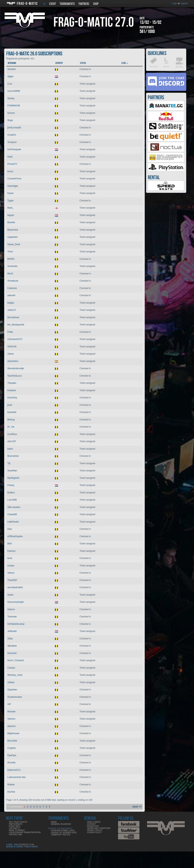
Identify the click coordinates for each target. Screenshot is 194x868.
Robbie (11, 785)
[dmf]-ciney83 (14, 128)
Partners (84, 4)
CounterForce (14, 179)
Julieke (11, 682)
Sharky (11, 98)
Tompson (12, 142)
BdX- (10, 544)
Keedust (12, 390)
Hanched (12, 653)
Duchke (11, 792)
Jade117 (12, 310)
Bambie (11, 222)
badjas (11, 303)
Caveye (11, 668)
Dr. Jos (11, 427)
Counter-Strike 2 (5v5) (63, 831)
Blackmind (13, 230)
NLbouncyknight (16, 602)
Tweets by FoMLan (156, 272)
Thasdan (12, 383)
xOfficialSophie (15, 536)
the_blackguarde (16, 325)
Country (59, 63)
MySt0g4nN (13, 478)
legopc (11, 215)
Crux (10, 84)
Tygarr (11, 201)
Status (83, 63)
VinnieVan (13, 266)
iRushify (11, 763)
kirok (10, 558)
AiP (9, 704)
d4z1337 (12, 441)
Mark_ (11, 208)
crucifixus (12, 434)
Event (53, 4)
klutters (11, 493)
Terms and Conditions (99, 828)
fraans (11, 193)
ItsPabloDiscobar (16, 624)
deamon (11, 726)
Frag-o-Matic (94, 822)
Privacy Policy (95, 830)
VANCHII (12, 347)
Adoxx (11, 354)
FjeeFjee (12, 755)
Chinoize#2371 (15, 339)
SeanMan (12, 471)
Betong (11, 420)
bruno (10, 171)
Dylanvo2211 (14, 770)
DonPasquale (14, 149)
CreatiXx (12, 135)
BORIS (11, 259)
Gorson (11, 113)
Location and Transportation (25, 832)
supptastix (13, 237)
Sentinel (11, 69)
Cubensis (12, 288)
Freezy (11, 485)
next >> (137, 807)
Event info (15, 826)
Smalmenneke (15, 697)
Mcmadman (13, 317)
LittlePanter (13, 522)
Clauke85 (12, 514)
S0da (10, 639)
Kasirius (11, 551)
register (184, 3)
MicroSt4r (12, 741)
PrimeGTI (12, 164)
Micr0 (10, 274)
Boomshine (13, 456)
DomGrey (12, 398)
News (54, 822)
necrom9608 (14, 91)
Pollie (10, 332)
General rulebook (61, 824)
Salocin (11, 609)
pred (10, 405)
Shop (96, 4)
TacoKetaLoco (15, 376)
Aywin (10, 595)
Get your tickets (18, 822)
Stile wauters (14, 507)
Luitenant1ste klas (17, 777)
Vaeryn (11, 573)
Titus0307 (12, 580)
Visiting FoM (15, 835)
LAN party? (15, 828)
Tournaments (67, 4)
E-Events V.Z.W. (26, 845)
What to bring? (17, 830)
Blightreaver (13, 733)
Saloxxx (11, 719)
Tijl (9, 463)
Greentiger (13, 186)
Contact (92, 824)
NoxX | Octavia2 (16, 660)
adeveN (11, 295)
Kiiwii (10, 157)
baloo (10, 449)
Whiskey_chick (15, 675)
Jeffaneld (12, 631)
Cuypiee (12, 748)
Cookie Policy (94, 832)
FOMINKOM (14, 106)
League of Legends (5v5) (64, 833)
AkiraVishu (13, 361)
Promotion (93, 826)
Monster (11, 712)
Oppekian (12, 690)
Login (174, 3)
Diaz (10, 529)
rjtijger (11, 76)
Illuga (10, 120)
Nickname (12, 63)
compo (11, 566)
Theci (10, 252)
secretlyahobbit (15, 587)
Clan (124, 63)
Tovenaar (12, 617)
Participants (16, 824)
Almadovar (13, 281)
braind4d (12, 412)
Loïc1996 (12, 500)
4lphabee (12, 646)
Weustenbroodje (16, 368)
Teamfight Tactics (61, 835)
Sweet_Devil (14, 244)
